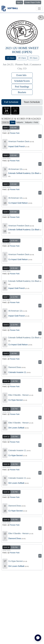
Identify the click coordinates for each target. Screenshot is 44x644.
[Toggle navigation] (39, 9)
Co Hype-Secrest (15, 400)
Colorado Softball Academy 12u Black (24, 173)
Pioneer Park (15, 133)
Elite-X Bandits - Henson (19, 395)
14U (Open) (22, 58)
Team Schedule (32, 102)
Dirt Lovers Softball (16, 428)
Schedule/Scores (22, 81)
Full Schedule (11, 102)
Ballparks (20, 122)
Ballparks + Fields (32, 122)
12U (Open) (11, 58)
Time (13, 122)
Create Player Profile (33, 2)
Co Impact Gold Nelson (18, 203)
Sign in (19, 2)
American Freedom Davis (19, 141)
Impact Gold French (17, 146)
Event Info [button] (22, 75)
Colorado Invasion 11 (17, 372)
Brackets (22, 92)
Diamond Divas (15, 367)
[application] (38, 638)
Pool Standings (22, 87)
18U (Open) (33, 58)
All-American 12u (15, 169)
